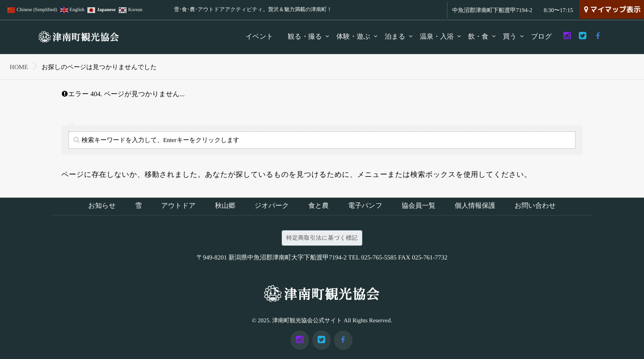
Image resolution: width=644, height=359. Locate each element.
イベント (259, 37)
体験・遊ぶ (353, 37)
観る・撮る (305, 37)
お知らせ (102, 207)
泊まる (395, 37)
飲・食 (478, 37)
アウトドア (179, 207)
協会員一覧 (419, 207)
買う (510, 37)
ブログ (541, 37)
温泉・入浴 (437, 37)
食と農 (319, 207)
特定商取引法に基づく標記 (322, 240)
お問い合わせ (535, 207)
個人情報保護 (475, 207)
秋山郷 (225, 207)
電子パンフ (365, 207)
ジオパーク (272, 207)
